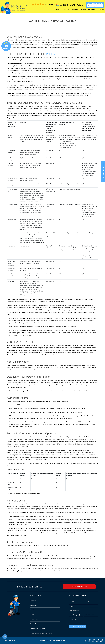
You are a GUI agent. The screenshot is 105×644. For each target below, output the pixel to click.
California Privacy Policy (37, 629)
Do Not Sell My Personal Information (42, 633)
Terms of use (34, 624)
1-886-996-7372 (72, 5)
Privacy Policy (34, 619)
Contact (101, 10)
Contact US (34, 605)
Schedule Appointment (78, 627)
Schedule (92, 10)
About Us (66, 10)
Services (75, 10)
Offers (83, 10)
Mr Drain (52, 641)
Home (58, 10)
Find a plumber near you (95, 3)
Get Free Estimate (79, 587)
